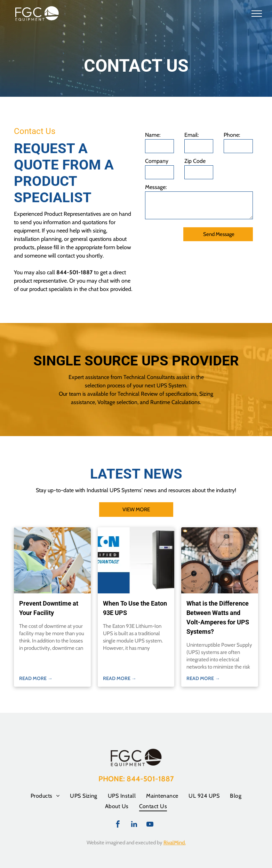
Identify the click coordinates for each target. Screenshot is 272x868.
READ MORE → (36, 678)
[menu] (257, 14)
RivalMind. (175, 843)
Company (157, 161)
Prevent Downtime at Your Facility (49, 608)
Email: (191, 135)
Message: (156, 187)
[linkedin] (134, 825)
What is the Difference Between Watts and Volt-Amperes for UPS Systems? (218, 617)
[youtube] (150, 825)
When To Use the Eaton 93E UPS (135, 608)
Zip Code (195, 161)
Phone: (232, 135)
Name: (153, 135)
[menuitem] (45, 796)
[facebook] (118, 825)
